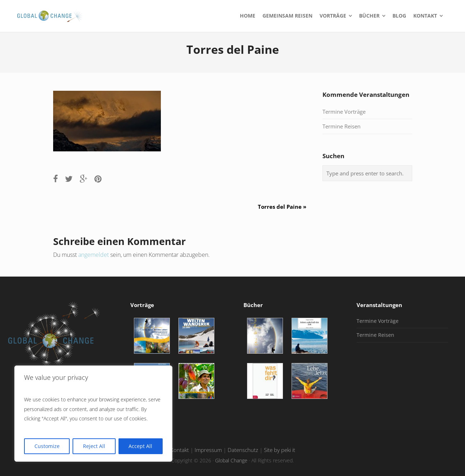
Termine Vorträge (344, 112)
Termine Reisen (341, 126)
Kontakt (180, 450)
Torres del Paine (285, 207)
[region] (93, 414)
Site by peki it (280, 450)
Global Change (231, 460)
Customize (47, 446)
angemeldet (94, 255)
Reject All (94, 446)
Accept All (140, 446)
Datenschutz (243, 450)
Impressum (208, 450)
